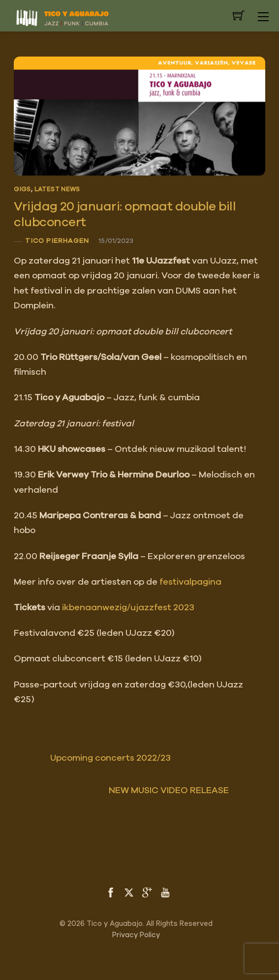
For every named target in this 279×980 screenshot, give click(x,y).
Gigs (22, 190)
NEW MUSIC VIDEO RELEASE (187, 791)
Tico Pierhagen (57, 241)
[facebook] (111, 891)
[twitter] (129, 891)
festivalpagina (190, 582)
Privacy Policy (136, 935)
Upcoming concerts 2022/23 (92, 758)
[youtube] (165, 891)
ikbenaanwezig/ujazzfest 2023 (128, 608)
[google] (147, 891)
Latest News (57, 190)
